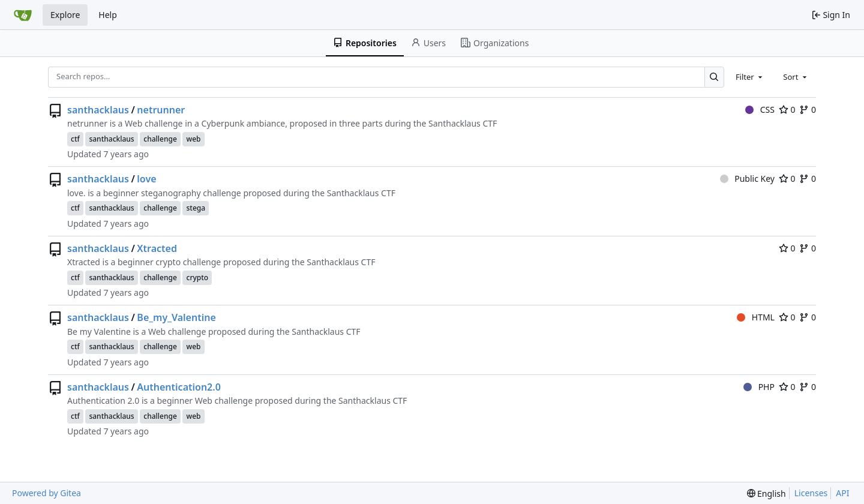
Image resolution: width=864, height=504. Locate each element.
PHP (759, 387)
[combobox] (750, 77)
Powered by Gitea (46, 493)
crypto (197, 277)
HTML (756, 317)
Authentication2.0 (178, 387)
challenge (160, 139)
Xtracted (157, 248)
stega (196, 208)
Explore (65, 15)
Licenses (811, 493)
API (842, 493)
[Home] (23, 15)
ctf (75, 139)
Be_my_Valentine (176, 317)
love (146, 179)
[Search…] (714, 77)
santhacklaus (98, 110)
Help (108, 15)
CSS (760, 109)
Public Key (747, 178)
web (193, 139)
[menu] (766, 493)
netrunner (161, 110)
